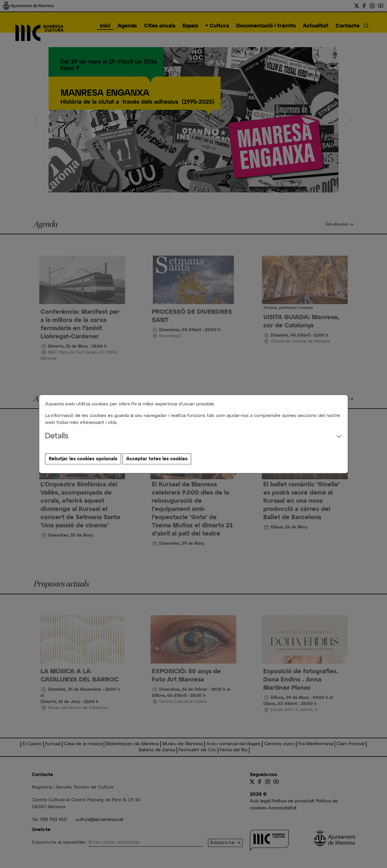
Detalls (57, 436)
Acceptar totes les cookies (157, 459)
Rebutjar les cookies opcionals (83, 459)
